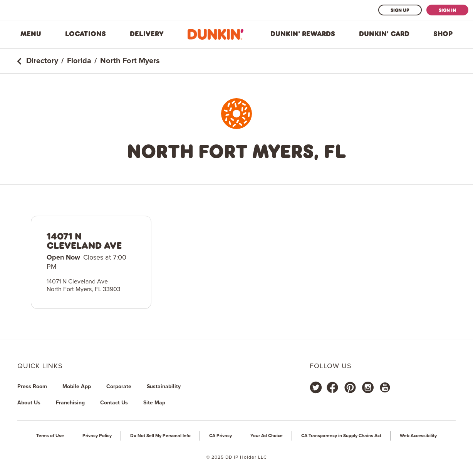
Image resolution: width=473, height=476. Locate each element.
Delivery (147, 34)
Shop (443, 34)
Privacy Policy (97, 436)
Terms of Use (50, 436)
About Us (29, 403)
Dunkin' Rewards (303, 34)
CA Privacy (221, 436)
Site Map (154, 403)
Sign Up (400, 10)
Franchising (70, 403)
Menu (31, 34)
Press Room (32, 387)
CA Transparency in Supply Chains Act (341, 436)
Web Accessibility (418, 436)
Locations (86, 34)
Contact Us (114, 403)
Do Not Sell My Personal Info (160, 436)
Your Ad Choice (267, 436)
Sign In (447, 10)
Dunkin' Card (384, 34)
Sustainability (164, 387)
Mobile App (77, 387)
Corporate (119, 387)
